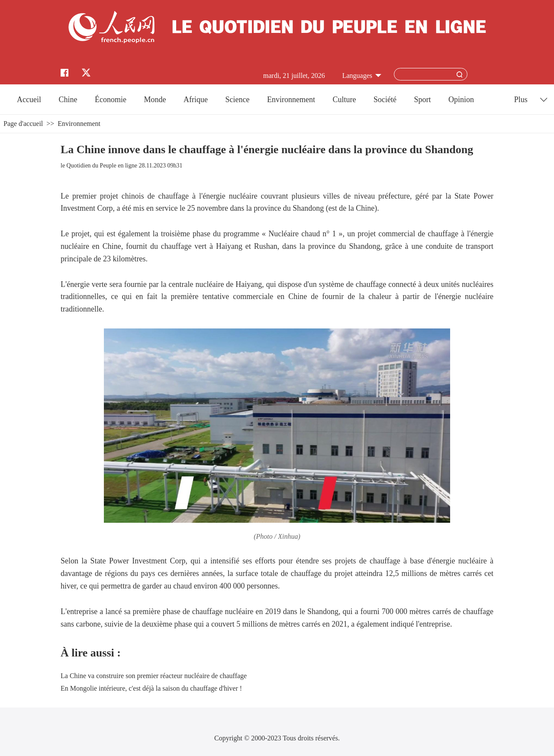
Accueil (29, 100)
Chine (68, 100)
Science (237, 100)
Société (385, 100)
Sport (422, 100)
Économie (111, 100)
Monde (155, 100)
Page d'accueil (23, 124)
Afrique (196, 100)
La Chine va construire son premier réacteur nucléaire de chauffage (154, 676)
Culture (344, 100)
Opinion (461, 100)
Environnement (291, 100)
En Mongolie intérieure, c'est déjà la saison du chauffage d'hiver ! (151, 688)
